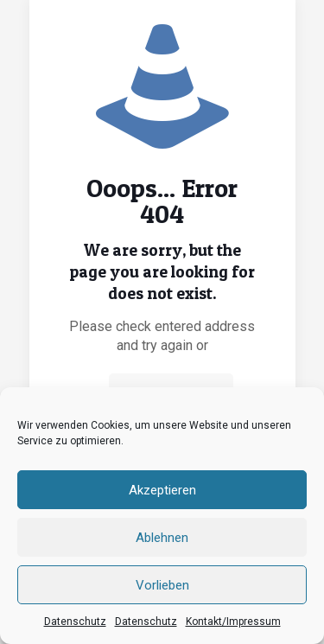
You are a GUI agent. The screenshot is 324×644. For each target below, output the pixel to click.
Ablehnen (162, 538)
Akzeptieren (162, 490)
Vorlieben (162, 585)
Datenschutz (75, 622)
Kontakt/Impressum (233, 622)
